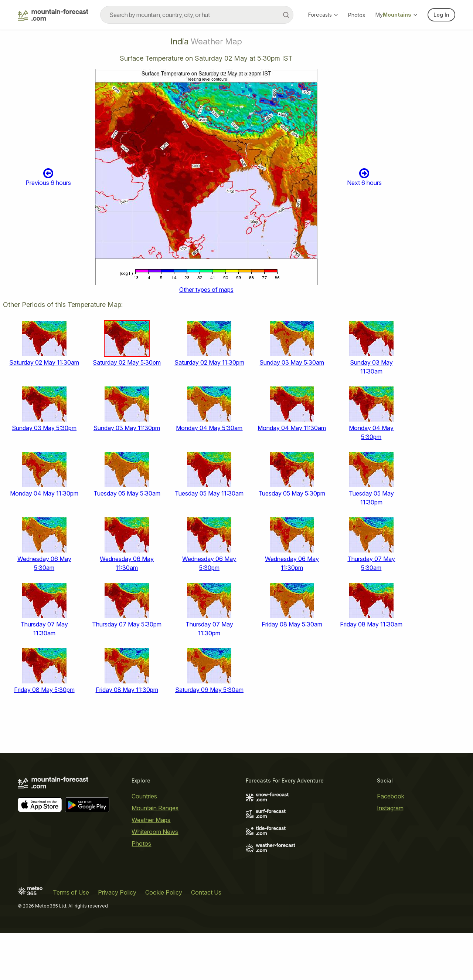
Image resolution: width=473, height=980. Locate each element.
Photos (357, 15)
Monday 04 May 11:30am (292, 428)
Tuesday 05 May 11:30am (209, 493)
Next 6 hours (364, 177)
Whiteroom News (155, 832)
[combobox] (197, 15)
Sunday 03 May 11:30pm (127, 428)
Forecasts (323, 15)
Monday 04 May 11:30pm (44, 493)
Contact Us (206, 892)
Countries (144, 796)
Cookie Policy (164, 892)
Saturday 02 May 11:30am (44, 362)
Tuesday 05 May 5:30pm (292, 493)
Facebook (391, 796)
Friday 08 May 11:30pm (127, 690)
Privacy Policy (117, 892)
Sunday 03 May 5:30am (292, 362)
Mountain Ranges (155, 808)
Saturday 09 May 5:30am (209, 690)
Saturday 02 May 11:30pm (209, 362)
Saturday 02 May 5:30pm (127, 362)
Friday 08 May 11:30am (371, 624)
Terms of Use (71, 892)
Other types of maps (206, 290)
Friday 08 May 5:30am (292, 624)
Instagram (390, 808)
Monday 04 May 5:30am (209, 428)
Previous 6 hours (48, 177)
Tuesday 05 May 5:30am (127, 493)
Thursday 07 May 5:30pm (127, 624)
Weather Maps (151, 820)
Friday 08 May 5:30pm (44, 690)
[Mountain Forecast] (53, 15)
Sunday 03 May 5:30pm (44, 428)
